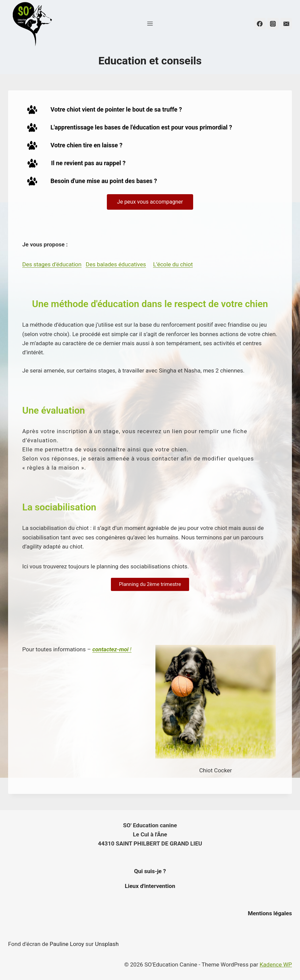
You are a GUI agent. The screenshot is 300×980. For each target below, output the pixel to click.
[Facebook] (260, 24)
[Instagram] (273, 24)
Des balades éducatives (116, 264)
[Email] (286, 24)
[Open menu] (150, 23)
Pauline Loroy (67, 944)
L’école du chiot (173, 264)
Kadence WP (276, 964)
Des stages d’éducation (52, 264)
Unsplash (107, 944)
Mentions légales (270, 913)
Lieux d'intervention (150, 886)
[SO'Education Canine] (32, 24)
